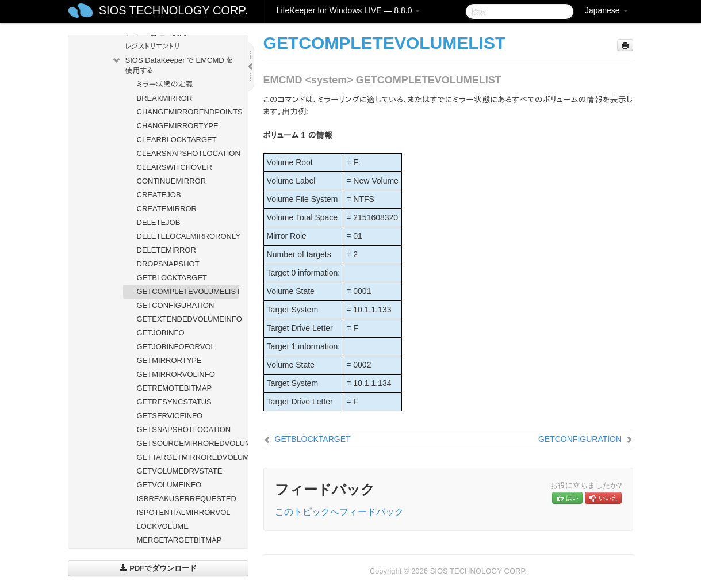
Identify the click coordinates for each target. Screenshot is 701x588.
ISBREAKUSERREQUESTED (187, 499)
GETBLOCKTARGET (172, 278)
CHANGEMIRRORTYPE (178, 126)
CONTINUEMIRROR (172, 181)
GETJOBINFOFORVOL (176, 347)
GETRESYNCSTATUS (174, 402)
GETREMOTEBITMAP (175, 388)
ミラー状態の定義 (165, 84)
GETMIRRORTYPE (169, 360)
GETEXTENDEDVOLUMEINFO (188, 319)
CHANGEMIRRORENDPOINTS (188, 112)
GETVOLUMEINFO (169, 485)
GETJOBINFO (161, 333)
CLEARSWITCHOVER (175, 167)
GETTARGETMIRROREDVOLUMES (188, 457)
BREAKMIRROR (165, 98)
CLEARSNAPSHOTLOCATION (188, 153)
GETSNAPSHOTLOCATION (184, 429)
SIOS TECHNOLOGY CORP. (173, 10)
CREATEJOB (159, 195)
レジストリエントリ (153, 46)
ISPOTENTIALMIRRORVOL (184, 512)
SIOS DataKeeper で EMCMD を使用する (172, 64)
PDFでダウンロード (158, 568)
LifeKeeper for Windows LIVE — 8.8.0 (348, 10)
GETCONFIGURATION (176, 305)
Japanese (606, 10)
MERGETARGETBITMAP (179, 540)
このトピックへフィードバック (339, 512)
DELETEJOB (159, 222)
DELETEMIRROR (166, 250)
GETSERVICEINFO (170, 416)
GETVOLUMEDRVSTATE (180, 471)
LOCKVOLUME (163, 526)
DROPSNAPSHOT (168, 264)
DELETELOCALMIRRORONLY (188, 236)
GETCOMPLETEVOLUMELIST (188, 291)
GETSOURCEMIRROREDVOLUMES (188, 443)
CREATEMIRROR (167, 209)
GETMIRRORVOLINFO (176, 374)
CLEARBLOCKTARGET (177, 140)
